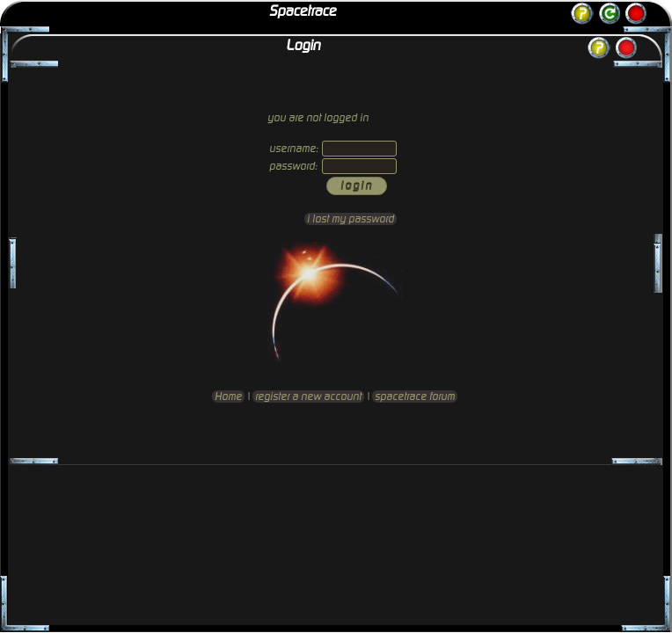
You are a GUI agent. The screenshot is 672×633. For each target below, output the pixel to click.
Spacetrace (303, 11)
